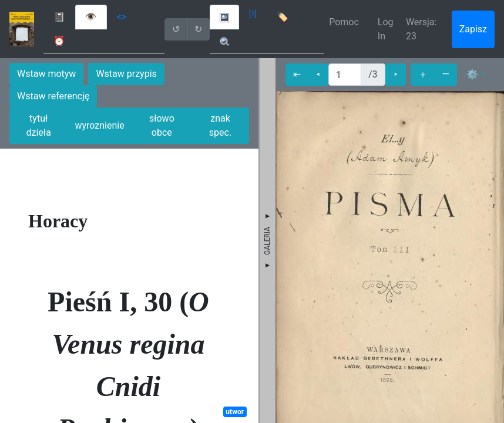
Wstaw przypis (126, 74)
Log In (386, 29)
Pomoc (344, 22)
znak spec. (220, 125)
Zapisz (473, 29)
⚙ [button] (472, 74)
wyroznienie (99, 125)
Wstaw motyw (46, 74)
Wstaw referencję (53, 96)
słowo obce (162, 125)
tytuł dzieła (39, 125)
